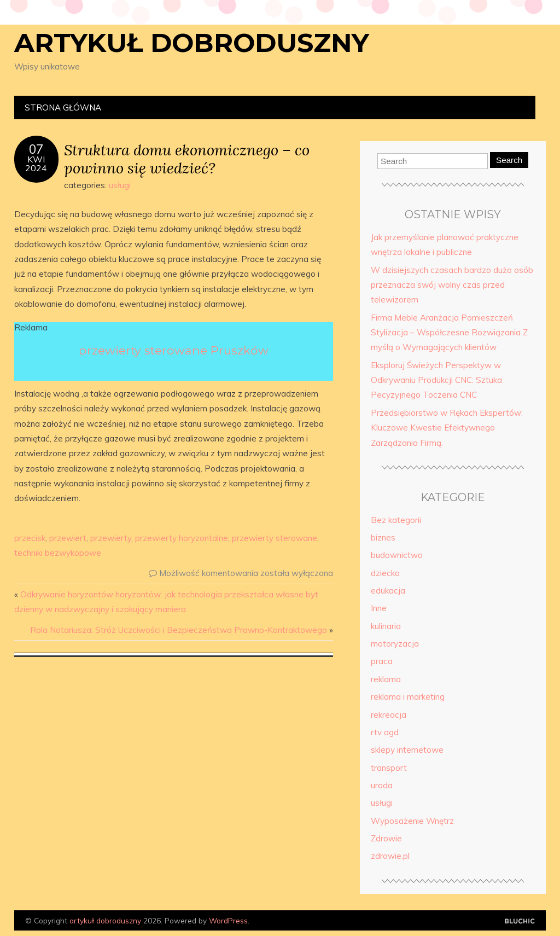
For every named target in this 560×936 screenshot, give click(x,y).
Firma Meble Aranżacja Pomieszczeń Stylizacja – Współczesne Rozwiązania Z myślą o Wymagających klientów (449, 333)
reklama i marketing (408, 697)
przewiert (68, 538)
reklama (386, 679)
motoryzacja (395, 644)
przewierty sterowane (275, 538)
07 (36, 149)
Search (509, 160)
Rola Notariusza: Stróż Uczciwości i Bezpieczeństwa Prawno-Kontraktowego (179, 630)
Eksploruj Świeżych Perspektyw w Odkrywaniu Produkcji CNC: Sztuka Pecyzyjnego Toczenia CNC (436, 380)
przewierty (111, 538)
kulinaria (386, 626)
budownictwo (397, 555)
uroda (382, 785)
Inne (379, 608)
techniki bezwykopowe (58, 553)
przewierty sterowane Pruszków (174, 350)
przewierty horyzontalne (182, 538)
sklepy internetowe (407, 750)
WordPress (228, 920)
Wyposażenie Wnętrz (412, 821)
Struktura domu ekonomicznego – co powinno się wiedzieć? (187, 159)
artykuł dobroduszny (192, 43)
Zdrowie (386, 838)
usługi (120, 185)
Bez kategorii (396, 520)
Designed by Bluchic (520, 922)
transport (389, 768)
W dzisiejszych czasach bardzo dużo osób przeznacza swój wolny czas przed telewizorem (452, 285)
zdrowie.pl (390, 856)
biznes (383, 537)
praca (382, 661)
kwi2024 (36, 164)
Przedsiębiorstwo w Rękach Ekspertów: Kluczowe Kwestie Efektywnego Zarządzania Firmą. (447, 428)
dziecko (385, 573)
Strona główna (63, 107)
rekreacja (389, 715)
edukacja (388, 591)
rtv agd (385, 732)
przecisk (30, 538)
